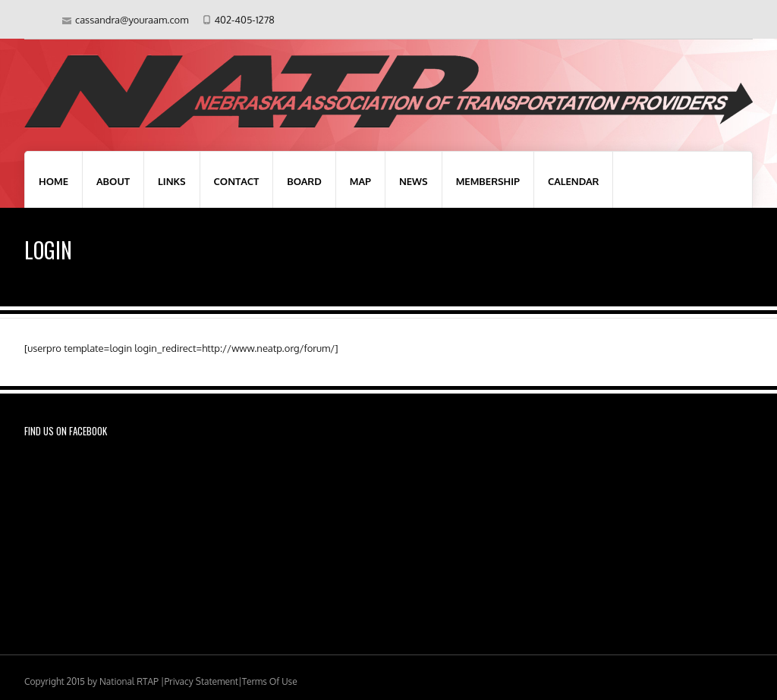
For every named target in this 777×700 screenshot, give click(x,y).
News (414, 181)
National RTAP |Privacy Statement (169, 681)
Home (53, 181)
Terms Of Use (270, 681)
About (113, 181)
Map (360, 181)
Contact (237, 181)
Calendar (574, 181)
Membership (488, 181)
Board (304, 181)
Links (172, 181)
